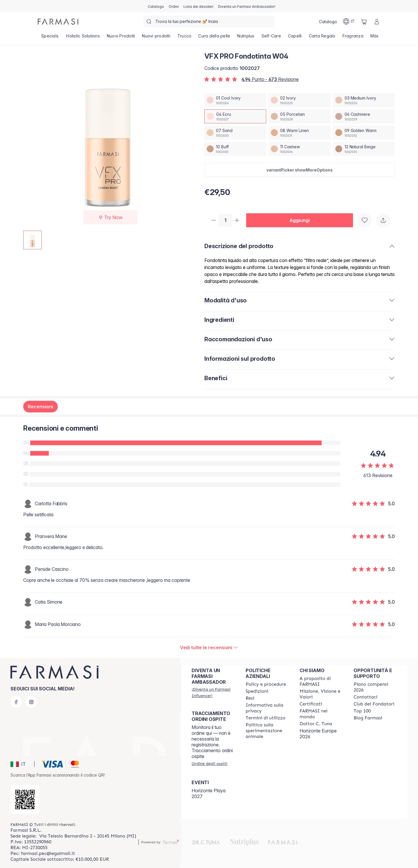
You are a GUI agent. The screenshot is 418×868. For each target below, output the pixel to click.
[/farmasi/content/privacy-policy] (267, 708)
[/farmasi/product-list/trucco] (184, 38)
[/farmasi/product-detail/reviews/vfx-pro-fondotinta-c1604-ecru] (209, 648)
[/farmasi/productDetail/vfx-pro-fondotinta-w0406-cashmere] (364, 116)
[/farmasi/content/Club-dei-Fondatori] (374, 704)
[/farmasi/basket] (364, 21)
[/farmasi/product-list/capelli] (295, 38)
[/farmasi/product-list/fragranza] (353, 38)
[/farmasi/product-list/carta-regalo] (322, 38)
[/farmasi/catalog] (156, 6)
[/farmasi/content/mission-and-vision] (321, 694)
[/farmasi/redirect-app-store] (25, 800)
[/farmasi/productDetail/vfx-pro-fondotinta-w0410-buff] (235, 149)
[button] (300, 170)
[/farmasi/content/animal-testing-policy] (267, 731)
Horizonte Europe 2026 (318, 734)
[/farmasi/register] (174, 6)
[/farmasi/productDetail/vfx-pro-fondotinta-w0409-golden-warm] (364, 133)
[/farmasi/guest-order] (209, 764)
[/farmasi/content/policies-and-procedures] (266, 684)
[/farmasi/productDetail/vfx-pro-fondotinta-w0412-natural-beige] (364, 149)
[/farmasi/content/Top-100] (362, 711)
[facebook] (16, 702)
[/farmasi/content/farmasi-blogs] (368, 718)
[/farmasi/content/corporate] (321, 714)
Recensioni (40, 407)
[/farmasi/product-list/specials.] (50, 38)
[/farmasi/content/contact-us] (365, 697)
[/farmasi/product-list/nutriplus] (246, 38)
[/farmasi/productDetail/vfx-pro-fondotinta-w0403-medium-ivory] (364, 100)
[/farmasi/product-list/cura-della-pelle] (214, 38)
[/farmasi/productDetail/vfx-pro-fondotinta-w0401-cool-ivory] (235, 100)
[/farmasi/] (58, 22)
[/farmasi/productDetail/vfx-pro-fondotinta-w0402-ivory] (299, 100)
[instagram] (31, 702)
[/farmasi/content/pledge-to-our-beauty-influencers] (316, 724)
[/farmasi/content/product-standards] (311, 704)
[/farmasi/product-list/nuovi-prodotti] (121, 38)
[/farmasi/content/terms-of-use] (265, 718)
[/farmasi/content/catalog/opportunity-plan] (375, 687)
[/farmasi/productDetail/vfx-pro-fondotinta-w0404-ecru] (235, 116)
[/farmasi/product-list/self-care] (271, 38)
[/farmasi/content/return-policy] (250, 698)
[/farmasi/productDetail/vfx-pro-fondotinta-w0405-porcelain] (299, 116)
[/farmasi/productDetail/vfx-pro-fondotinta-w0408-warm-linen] (299, 133)
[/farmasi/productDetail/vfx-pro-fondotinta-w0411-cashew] (299, 149)
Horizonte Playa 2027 (209, 793)
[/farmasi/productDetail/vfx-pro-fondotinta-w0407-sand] (235, 133)
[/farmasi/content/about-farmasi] (321, 681)
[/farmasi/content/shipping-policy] (257, 691)
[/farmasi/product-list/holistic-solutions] (83, 38)
